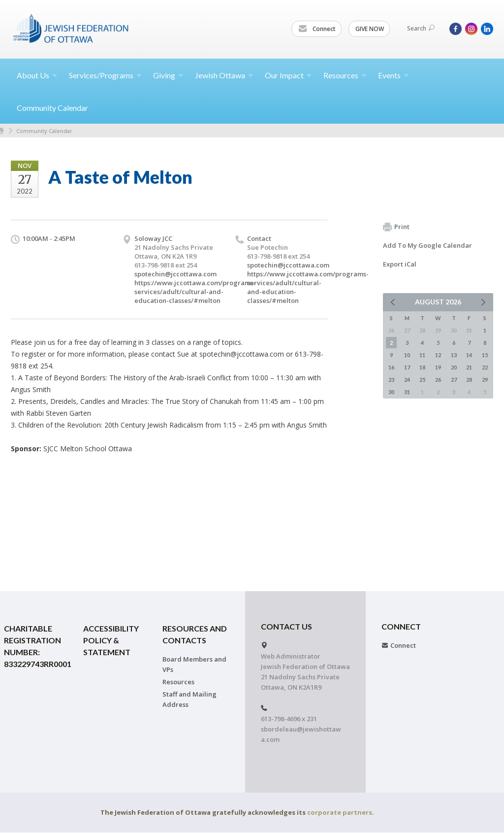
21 (469, 367)
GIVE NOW (370, 29)
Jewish (224, 75)
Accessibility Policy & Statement (111, 640)
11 (422, 355)
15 (485, 355)
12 (438, 355)
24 (407, 380)
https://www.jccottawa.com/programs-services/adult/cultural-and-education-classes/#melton (195, 292)
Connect (317, 29)
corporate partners (340, 812)
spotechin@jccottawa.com (175, 274)
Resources (178, 682)
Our (288, 75)
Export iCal (400, 264)
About (37, 75)
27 (454, 380)
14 (469, 355)
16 (391, 367)
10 (407, 355)
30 (391, 392)
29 (485, 380)
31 (407, 392)
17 (407, 367)
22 (485, 367)
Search (421, 28)
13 (454, 355)
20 (454, 367)
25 (422, 380)
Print (396, 227)
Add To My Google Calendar (427, 245)
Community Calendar (52, 108)
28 (469, 380)
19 (438, 367)
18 (422, 367)
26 (438, 380)
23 (391, 380)
